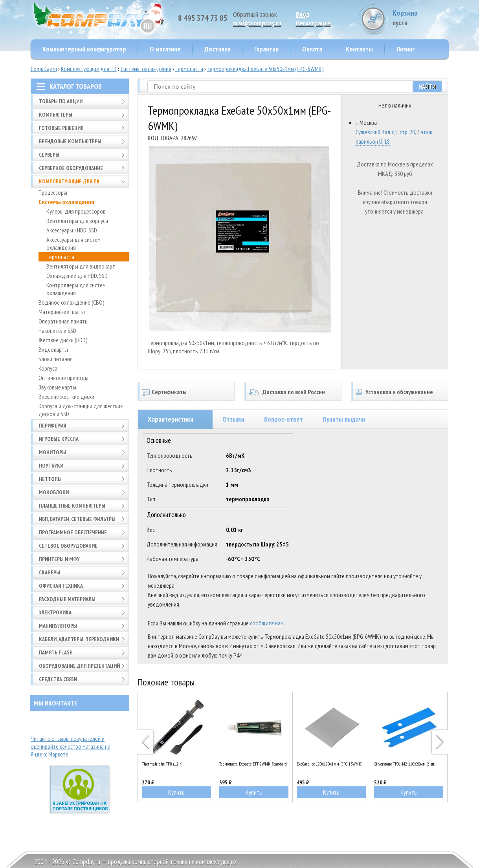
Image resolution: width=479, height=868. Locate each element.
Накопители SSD (57, 331)
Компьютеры (56, 115)
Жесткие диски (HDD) (63, 340)
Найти (427, 86)
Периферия (52, 426)
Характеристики (171, 419)
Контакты (359, 49)
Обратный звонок (255, 14)
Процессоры (53, 192)
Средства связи (58, 679)
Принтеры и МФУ (59, 559)
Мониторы (52, 452)
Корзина (419, 17)
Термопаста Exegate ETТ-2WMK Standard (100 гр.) (254, 764)
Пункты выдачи (344, 419)
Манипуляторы (58, 626)
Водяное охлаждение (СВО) (72, 302)
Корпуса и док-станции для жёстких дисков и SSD (81, 410)
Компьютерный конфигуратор (84, 49)
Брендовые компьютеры (70, 141)
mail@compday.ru (257, 23)
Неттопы (50, 479)
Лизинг (406, 49)
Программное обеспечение (73, 532)
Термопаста (189, 69)
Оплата (312, 49)
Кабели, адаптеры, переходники (79, 639)
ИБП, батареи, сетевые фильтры (77, 519)
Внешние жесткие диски (66, 397)
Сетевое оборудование (68, 546)
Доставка (217, 49)
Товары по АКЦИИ (61, 101)
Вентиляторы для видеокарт (81, 266)
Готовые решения (61, 128)
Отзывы (233, 419)
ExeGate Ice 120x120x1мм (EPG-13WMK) (329, 764)
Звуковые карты (57, 387)
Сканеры (50, 572)
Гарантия (266, 49)
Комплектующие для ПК (89, 69)
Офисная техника (61, 586)
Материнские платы (62, 312)
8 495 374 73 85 (203, 18)
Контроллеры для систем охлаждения (76, 289)
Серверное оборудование (71, 168)
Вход (303, 14)
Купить (176, 792)
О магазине (165, 49)
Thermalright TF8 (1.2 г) (162, 764)
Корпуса (48, 368)
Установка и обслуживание (399, 392)
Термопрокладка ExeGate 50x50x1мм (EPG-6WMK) (265, 69)
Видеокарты (53, 349)
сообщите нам (267, 623)
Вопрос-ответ (284, 419)
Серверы (49, 155)
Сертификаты (169, 392)
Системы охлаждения (146, 69)
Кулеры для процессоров (76, 211)
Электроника (55, 612)
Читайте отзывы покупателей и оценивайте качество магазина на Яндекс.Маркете (71, 746)
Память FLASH (56, 652)
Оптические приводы (63, 378)
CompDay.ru (44, 69)
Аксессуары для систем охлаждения (73, 243)
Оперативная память (63, 321)
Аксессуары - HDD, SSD (72, 230)
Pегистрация (313, 23)
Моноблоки (54, 492)
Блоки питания (56, 359)
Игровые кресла (59, 439)
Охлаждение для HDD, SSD (77, 276)
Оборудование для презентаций (79, 666)
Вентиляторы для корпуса (77, 221)
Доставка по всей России (294, 392)
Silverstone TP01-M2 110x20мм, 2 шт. (404, 764)
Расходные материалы (67, 599)
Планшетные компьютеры (72, 506)
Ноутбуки (51, 466)
